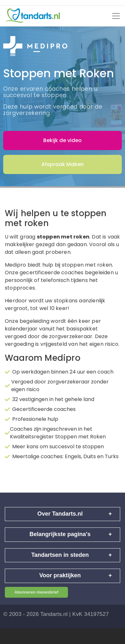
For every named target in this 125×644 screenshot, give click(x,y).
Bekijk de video (63, 140)
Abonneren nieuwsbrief (36, 592)
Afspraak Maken (63, 164)
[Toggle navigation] (116, 16)
